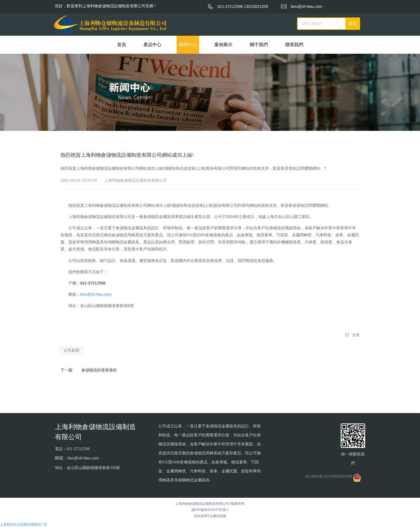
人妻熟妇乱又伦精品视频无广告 (24, 524)
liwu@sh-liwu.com (96, 294)
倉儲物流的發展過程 (99, 370)
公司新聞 (71, 350)
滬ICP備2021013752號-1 (210, 510)
